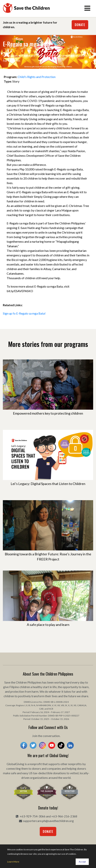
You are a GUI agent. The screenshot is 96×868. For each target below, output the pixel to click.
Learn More (13, 862)
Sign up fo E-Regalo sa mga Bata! (24, 313)
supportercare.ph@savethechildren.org (48, 821)
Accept (82, 862)
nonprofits (75, 764)
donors (36, 768)
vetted (74, 773)
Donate (80, 25)
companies (54, 768)
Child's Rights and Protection (37, 77)
